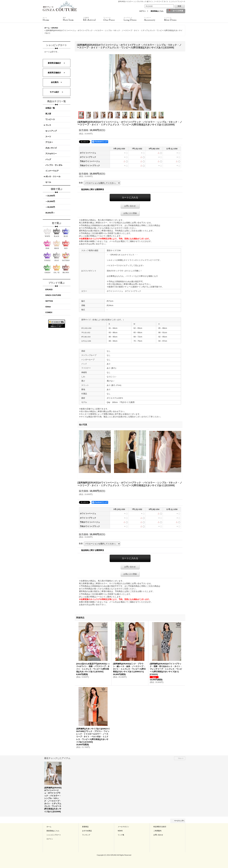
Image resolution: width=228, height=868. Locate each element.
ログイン (142, 11)
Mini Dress (174, 19)
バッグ (48, 159)
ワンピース (50, 119)
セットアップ (51, 131)
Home (53, 19)
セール (48, 182)
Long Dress (134, 19)
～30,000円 (50, 207)
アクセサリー (51, 154)
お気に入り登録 (130, 213)
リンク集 (121, 835)
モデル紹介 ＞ (57, 92)
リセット (181, 758)
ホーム (49, 827)
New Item (73, 19)
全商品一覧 (50, 108)
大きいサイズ (51, 148)
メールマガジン (123, 827)
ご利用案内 (157, 831)
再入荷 (48, 114)
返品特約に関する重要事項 (92, 189)
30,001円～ (50, 213)
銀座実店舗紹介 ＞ (57, 73)
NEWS (120, 831)
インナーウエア (52, 171)
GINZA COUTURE (53, 295)
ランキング (86, 835)
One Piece (113, 19)
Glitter (48, 307)
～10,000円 (50, 196)
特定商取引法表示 (160, 827)
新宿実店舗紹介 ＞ (57, 63)
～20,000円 (50, 201)
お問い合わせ (130, 206)
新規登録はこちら (157, 11)
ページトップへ (179, 821)
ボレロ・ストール (53, 176)
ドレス (48, 125)
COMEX (49, 312)
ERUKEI (49, 290)
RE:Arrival (93, 19)
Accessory (154, 19)
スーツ (48, 137)
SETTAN (49, 301)
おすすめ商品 (87, 831)
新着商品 (85, 827)
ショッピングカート (54, 835)
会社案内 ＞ (57, 82)
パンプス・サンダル (54, 165)
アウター (49, 142)
